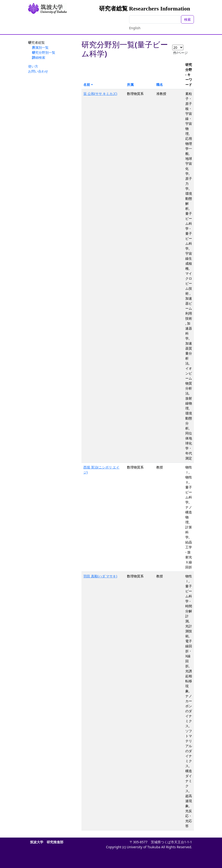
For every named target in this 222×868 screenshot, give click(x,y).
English (135, 28)
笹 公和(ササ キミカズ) (100, 94)
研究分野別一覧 (44, 52)
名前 (87, 85)
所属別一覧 (40, 47)
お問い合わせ (38, 71)
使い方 (33, 66)
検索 (187, 19)
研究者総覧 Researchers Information (145, 9)
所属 (130, 85)
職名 (160, 85)
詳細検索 (39, 57)
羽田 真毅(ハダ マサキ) (100, 576)
